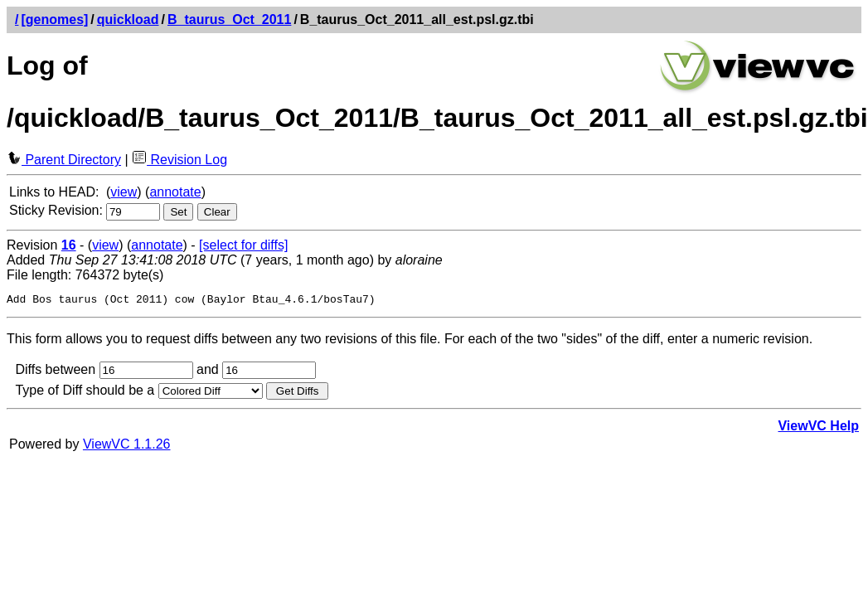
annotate (175, 192)
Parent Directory (64, 160)
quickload (128, 19)
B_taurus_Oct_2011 (229, 19)
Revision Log (179, 160)
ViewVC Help (818, 428)
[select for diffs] (243, 245)
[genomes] (54, 19)
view (124, 192)
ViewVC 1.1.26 (127, 447)
